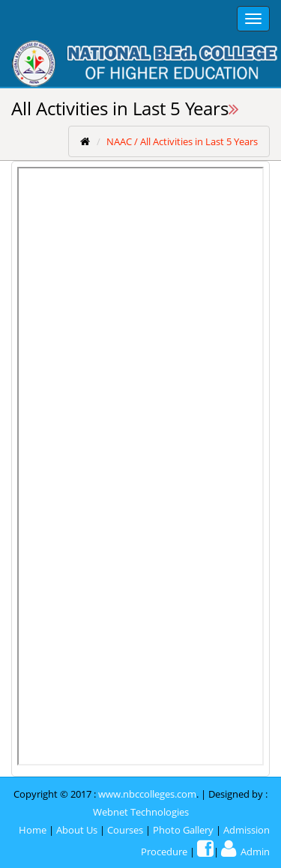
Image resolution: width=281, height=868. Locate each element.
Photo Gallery (183, 830)
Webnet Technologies (141, 812)
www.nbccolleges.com (147, 794)
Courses (125, 830)
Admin (245, 852)
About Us (77, 830)
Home (33, 830)
